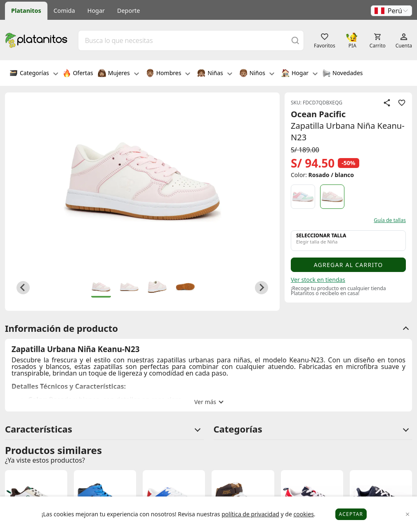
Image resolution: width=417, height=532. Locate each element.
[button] (391, 11)
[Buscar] (295, 40)
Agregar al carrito (349, 265)
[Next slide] (262, 288)
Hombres (168, 74)
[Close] (408, 514)
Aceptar (351, 514)
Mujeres (118, 74)
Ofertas (78, 74)
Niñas (214, 74)
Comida (64, 11)
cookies (303, 514)
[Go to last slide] (23, 288)
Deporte (128, 11)
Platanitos (26, 11)
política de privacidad (250, 514)
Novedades (343, 74)
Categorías (34, 74)
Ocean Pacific (318, 114)
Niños (257, 74)
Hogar (96, 11)
